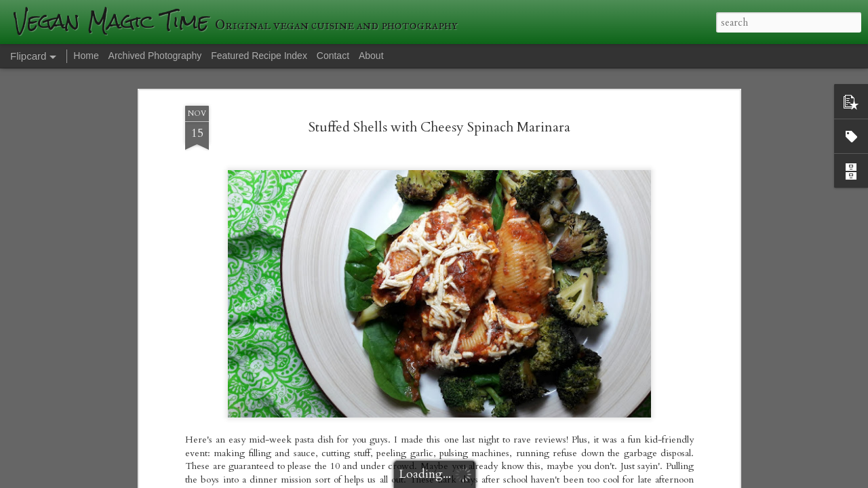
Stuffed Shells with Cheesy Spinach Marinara (439, 127)
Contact (333, 56)
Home (86, 56)
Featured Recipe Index (259, 56)
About (371, 56)
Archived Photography (155, 56)
